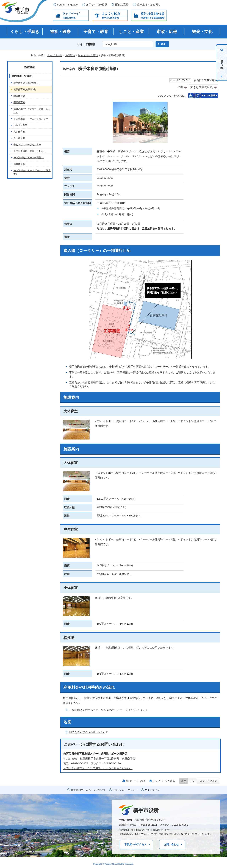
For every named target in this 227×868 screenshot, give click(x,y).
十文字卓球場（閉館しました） (30, 151)
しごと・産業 (131, 32)
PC (193, 781)
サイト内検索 (86, 44)
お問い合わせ (171, 844)
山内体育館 (19, 164)
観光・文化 (202, 32)
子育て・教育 (96, 32)
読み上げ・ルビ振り (149, 5)
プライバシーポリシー (125, 790)
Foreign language (67, 5)
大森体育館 (19, 132)
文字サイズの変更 (96, 5)
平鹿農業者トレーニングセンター (31, 119)
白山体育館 (19, 138)
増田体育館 (19, 96)
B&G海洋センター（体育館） (29, 158)
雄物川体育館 (20, 125)
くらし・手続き (25, 32)
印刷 (180, 87)
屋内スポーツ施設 (88, 55)
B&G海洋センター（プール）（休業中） (32, 172)
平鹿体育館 (19, 102)
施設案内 (70, 55)
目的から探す (222, 63)
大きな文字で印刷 (202, 87)
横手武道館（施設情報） (26, 83)
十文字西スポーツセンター (27, 145)
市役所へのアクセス (135, 844)
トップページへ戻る (164, 781)
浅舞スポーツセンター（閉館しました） (32, 111)
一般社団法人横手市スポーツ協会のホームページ (109, 710)
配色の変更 (122, 5)
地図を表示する (89, 732)
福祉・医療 (60, 32)
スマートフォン (208, 781)
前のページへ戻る (136, 781)
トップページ (55, 55)
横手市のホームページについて (88, 790)
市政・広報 (167, 32)
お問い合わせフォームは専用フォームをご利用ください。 (98, 768)
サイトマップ (152, 790)
